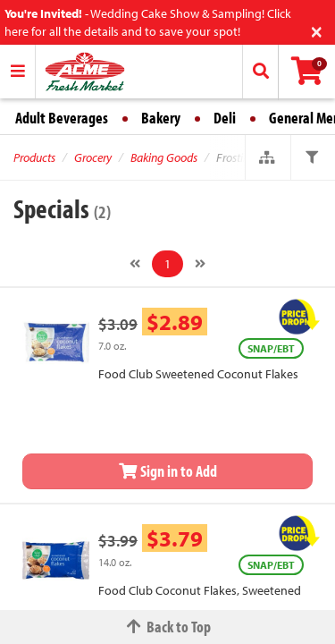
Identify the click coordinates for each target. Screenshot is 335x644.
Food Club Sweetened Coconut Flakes (198, 374)
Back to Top (168, 627)
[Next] (200, 264)
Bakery (161, 118)
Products (34, 157)
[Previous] (135, 264)
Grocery (93, 157)
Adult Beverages (62, 118)
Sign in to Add (168, 471)
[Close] (317, 30)
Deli (225, 118)
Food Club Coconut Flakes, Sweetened (200, 590)
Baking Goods (164, 157)
